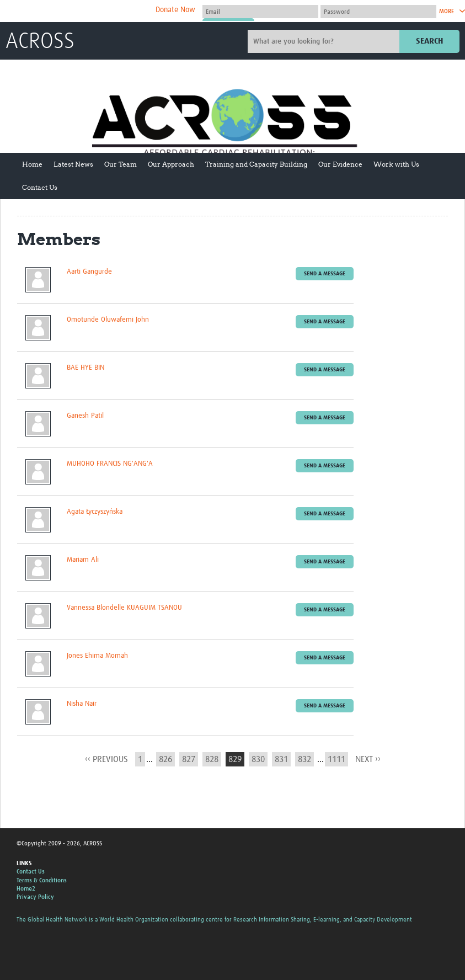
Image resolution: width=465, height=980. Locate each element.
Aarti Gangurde (89, 272)
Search (429, 41)
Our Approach (171, 164)
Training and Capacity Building (256, 164)
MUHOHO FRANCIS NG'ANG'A (110, 464)
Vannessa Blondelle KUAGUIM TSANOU (124, 608)
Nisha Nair (82, 704)
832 (304, 759)
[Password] (378, 12)
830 (258, 759)
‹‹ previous (106, 759)
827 (189, 759)
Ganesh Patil (85, 416)
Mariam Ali (83, 560)
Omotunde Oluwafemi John (108, 320)
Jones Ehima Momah (97, 656)
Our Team (121, 164)
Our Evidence (340, 164)
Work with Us (396, 164)
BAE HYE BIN (85, 368)
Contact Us (40, 187)
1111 (336, 759)
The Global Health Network (88, 11)
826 (165, 759)
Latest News (73, 164)
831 (281, 759)
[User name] (260, 12)
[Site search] (325, 41)
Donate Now (175, 10)
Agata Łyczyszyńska (95, 512)
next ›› (368, 759)
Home (32, 164)
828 (212, 759)
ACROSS (40, 42)
